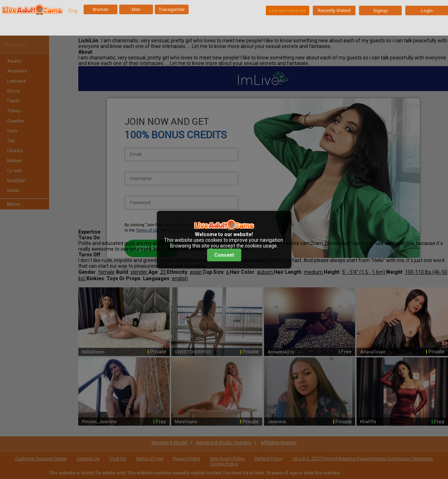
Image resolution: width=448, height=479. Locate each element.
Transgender (172, 9)
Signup (381, 10)
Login (427, 10)
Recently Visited (334, 10)
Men (136, 9)
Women (101, 9)
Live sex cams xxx (288, 10)
